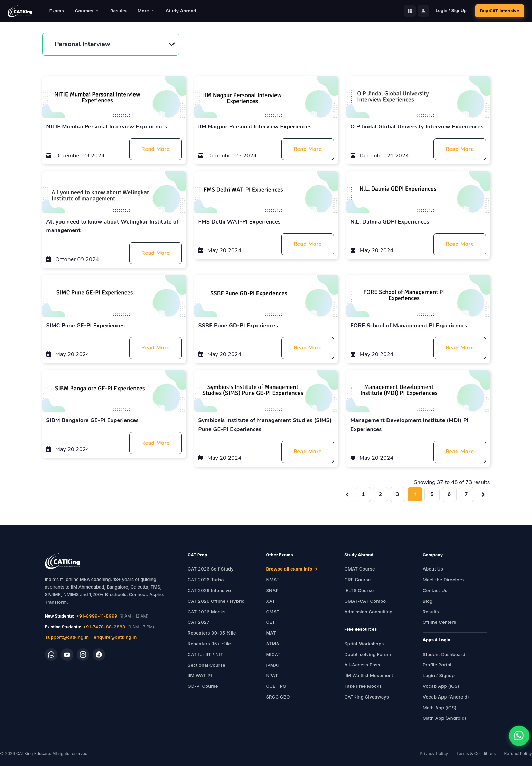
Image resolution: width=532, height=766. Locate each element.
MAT (271, 633)
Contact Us (435, 590)
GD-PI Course (203, 686)
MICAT (273, 654)
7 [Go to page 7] (466, 494)
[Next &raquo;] (483, 494)
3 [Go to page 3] (398, 494)
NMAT (273, 580)
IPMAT (273, 665)
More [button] (146, 11)
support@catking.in (67, 637)
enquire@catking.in (115, 637)
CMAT (273, 612)
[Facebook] (99, 655)
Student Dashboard (444, 654)
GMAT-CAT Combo (365, 601)
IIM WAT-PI (200, 675)
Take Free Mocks (363, 686)
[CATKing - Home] (20, 11)
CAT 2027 (199, 622)
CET (271, 622)
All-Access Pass (362, 665)
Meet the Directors (443, 580)
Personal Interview (83, 44)
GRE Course (357, 580)
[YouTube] (67, 655)
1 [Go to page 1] (363, 494)
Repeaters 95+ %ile (209, 644)
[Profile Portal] (422, 11)
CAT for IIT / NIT (206, 654)
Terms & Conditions (476, 753)
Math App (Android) (445, 718)
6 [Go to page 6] (449, 494)
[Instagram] (83, 655)
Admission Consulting (368, 612)
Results (118, 11)
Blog (428, 601)
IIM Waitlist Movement (369, 675)
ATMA (273, 644)
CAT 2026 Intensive (209, 590)
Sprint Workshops (364, 644)
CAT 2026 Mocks (207, 612)
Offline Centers (440, 622)
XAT (271, 601)
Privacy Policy (434, 753)
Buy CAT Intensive (499, 11)
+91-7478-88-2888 (104, 627)
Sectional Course (207, 665)
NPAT (272, 675)
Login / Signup (439, 675)
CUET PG (276, 686)
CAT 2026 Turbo (206, 580)
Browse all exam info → (292, 569)
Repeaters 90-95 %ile (212, 633)
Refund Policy (518, 753)
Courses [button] (87, 11)
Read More (156, 149)
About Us (433, 569)
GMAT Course (360, 569)
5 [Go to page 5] (432, 494)
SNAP (273, 590)
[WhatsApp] (51, 655)
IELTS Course (359, 590)
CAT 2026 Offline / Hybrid (216, 601)
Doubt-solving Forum (368, 654)
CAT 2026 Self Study (211, 569)
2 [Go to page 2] (380, 494)
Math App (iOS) (440, 708)
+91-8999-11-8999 (97, 616)
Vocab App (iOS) (441, 686)
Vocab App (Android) (446, 697)
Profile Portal (437, 665)
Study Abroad (181, 11)
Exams (57, 11)
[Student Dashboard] (408, 11)
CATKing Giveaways (367, 697)
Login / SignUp (449, 11)
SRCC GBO (278, 697)
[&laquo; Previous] (348, 494)
